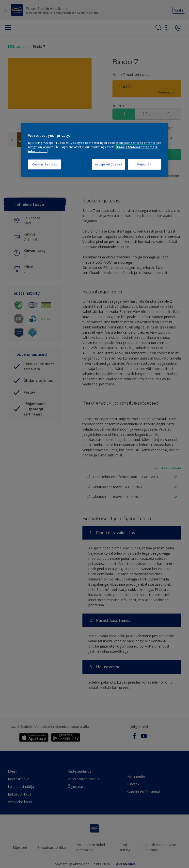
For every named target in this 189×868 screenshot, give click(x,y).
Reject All (144, 164)
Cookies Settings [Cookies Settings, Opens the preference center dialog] (45, 164)
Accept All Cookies (109, 164)
